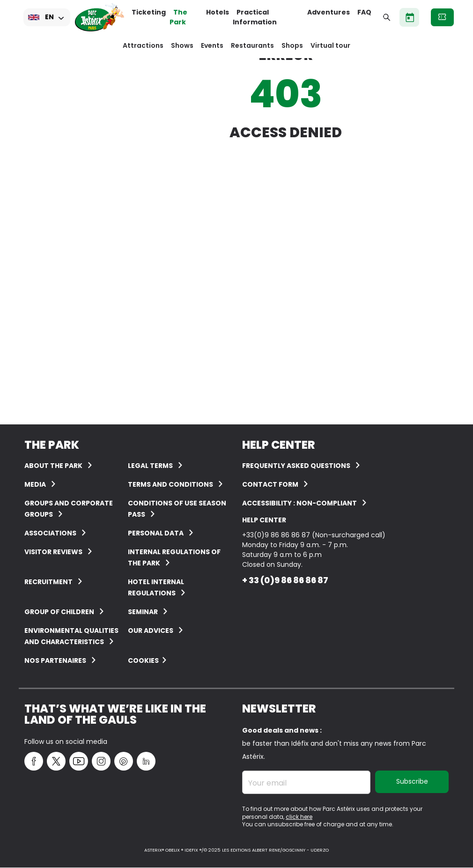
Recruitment (48, 582)
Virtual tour (330, 45)
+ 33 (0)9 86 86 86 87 (285, 580)
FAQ (364, 12)
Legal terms (150, 466)
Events (212, 45)
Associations (50, 533)
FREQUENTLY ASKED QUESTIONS (296, 466)
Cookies (143, 660)
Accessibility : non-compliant (299, 503)
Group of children (59, 612)
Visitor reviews (53, 552)
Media (35, 484)
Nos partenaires (55, 660)
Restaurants (252, 45)
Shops (292, 45)
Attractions (143, 45)
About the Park (53, 466)
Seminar (143, 612)
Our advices (151, 631)
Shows (182, 45)
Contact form (270, 484)
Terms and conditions (170, 484)
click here (299, 817)
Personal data (156, 533)
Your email (267, 783)
